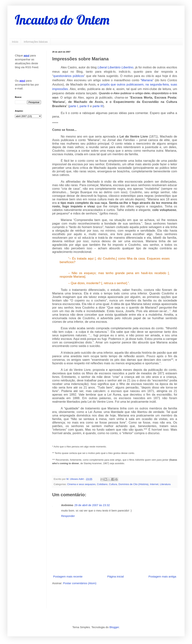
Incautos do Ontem (62, 20)
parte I (74, 106)
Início (15, 42)
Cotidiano (102, 484)
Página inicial (115, 576)
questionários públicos (69, 76)
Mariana (147, 80)
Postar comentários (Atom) (80, 583)
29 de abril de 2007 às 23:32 (92, 505)
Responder (68, 516)
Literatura (165, 484)
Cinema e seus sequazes (81, 484)
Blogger (114, 627)
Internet (154, 484)
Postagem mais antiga (162, 576)
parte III (98, 106)
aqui (27, 55)
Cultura (113, 484)
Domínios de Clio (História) (134, 484)
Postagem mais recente (68, 576)
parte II (84, 106)
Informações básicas (36, 42)
